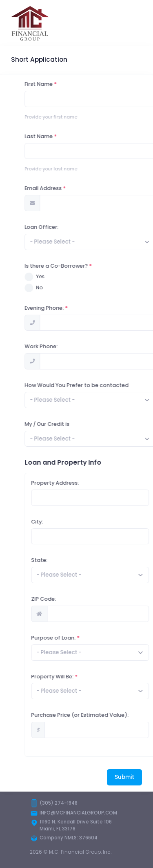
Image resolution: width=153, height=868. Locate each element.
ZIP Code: (63, 599)
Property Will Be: (72, 677)
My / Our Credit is (67, 424)
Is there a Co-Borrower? (76, 266)
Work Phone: (61, 346)
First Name (58, 84)
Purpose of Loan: (73, 638)
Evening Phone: (64, 308)
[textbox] (72, 242)
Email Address (63, 188)
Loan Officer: (61, 227)
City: (57, 522)
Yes (60, 276)
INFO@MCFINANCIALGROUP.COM (78, 813)
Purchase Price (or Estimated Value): (99, 715)
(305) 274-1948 (59, 803)
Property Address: (74, 483)
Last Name (58, 136)
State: (59, 560)
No (59, 287)
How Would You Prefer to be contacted (96, 385)
